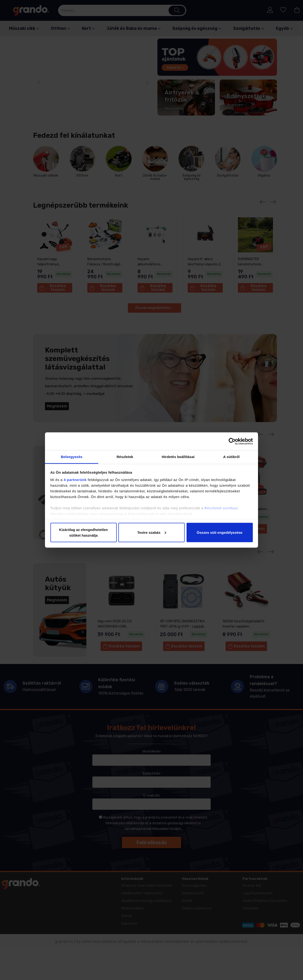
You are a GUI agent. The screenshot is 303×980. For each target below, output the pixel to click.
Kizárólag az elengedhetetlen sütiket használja (84, 532)
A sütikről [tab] (232, 457)
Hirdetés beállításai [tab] (178, 457)
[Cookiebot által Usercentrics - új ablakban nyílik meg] (232, 441)
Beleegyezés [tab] (72, 457)
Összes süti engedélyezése (220, 532)
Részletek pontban (221, 508)
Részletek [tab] (125, 457)
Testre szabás (152, 532)
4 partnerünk (75, 480)
